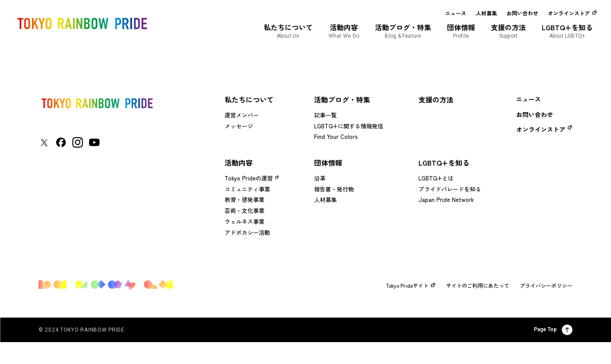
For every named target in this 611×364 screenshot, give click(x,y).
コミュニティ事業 (247, 189)
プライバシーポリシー (546, 286)
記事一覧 (325, 115)
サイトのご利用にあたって (478, 286)
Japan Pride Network (446, 200)
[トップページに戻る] (97, 103)
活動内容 (239, 163)
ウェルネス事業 (245, 221)
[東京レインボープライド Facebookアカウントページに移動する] (61, 142)
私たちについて (249, 99)
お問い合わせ (522, 13)
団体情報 (328, 163)
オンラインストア (569, 13)
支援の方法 (436, 99)
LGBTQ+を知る (444, 163)
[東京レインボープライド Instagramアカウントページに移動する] (78, 142)
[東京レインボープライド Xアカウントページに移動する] (44, 143)
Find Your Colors (336, 136)
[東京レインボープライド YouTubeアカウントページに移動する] (94, 142)
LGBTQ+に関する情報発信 (349, 126)
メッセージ (239, 126)
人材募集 (486, 13)
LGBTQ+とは (436, 178)
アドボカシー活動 (247, 232)
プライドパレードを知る (450, 189)
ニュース (456, 13)
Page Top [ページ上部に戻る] (553, 330)
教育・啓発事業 (245, 200)
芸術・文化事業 (245, 210)
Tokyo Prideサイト (411, 286)
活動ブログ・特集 (342, 99)
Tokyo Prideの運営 (249, 178)
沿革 (320, 178)
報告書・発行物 (334, 189)
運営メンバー (242, 115)
